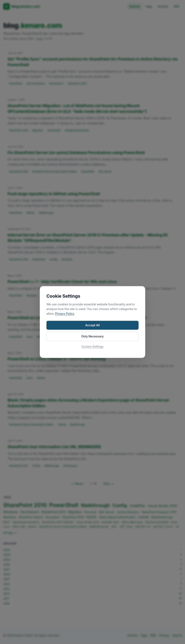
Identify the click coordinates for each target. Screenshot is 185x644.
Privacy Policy (65, 314)
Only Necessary (93, 336)
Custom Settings (93, 347)
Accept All (92, 325)
